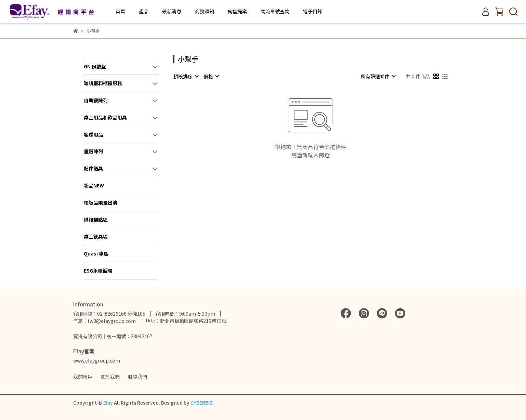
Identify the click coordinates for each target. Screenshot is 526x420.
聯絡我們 (137, 377)
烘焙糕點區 (96, 220)
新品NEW (94, 185)
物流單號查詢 (275, 11)
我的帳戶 (83, 377)
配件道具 (93, 168)
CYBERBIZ (202, 403)
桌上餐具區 (96, 236)
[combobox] (186, 76)
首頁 (120, 11)
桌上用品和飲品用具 (105, 117)
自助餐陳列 (96, 100)
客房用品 (93, 134)
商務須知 (205, 11)
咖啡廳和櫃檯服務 (103, 83)
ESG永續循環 (98, 271)
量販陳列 (93, 151)
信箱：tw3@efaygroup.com (104, 321)
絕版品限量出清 (101, 202)
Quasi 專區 (96, 253)
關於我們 (110, 377)
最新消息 (172, 11)
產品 (144, 11)
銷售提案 (237, 11)
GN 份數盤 (95, 66)
